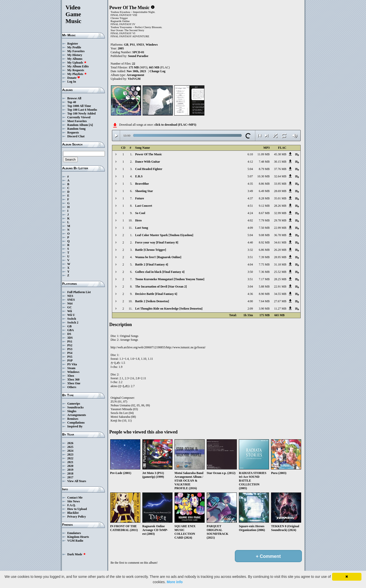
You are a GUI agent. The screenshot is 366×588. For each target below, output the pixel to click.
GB (70, 326)
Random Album (78, 125)
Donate (74, 78)
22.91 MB (280, 287)
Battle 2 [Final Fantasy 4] (152, 264)
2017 (70, 477)
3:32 (250, 250)
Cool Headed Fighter (149, 169)
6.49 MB (264, 191)
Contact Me (75, 498)
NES (70, 296)
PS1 (70, 342)
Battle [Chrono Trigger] (151, 250)
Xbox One (74, 383)
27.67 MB (280, 301)
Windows (73, 372)
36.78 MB (280, 235)
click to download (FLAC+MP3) (175, 125)
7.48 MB (264, 162)
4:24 (250, 213)
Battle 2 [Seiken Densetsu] (152, 301)
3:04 (250, 287)
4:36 (250, 294)
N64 (70, 304)
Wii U (71, 315)
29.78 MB (280, 220)
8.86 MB (264, 184)
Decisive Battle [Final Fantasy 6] (156, 294)
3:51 (250, 257)
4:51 (250, 206)
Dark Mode (77, 554)
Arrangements (77, 415)
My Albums (75, 59)
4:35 (250, 184)
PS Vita (72, 364)
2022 (70, 458)
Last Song (142, 228)
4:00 (250, 301)
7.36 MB (264, 272)
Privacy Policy (77, 517)
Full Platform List (79, 292)
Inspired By (75, 426)
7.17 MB (264, 279)
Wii (70, 311)
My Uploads (77, 63)
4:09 (250, 228)
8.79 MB (264, 169)
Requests (73, 132)
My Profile (74, 47)
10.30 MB (264, 176)
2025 (70, 447)
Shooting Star (144, 191)
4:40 (250, 242)
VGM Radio (75, 541)
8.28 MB (264, 198)
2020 (70, 466)
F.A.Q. (72, 505)
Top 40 (72, 102)
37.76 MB (280, 169)
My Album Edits (78, 66)
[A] (91, 125)
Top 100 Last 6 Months (82, 110)
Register (73, 44)
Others (72, 387)
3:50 (250, 272)
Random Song (76, 129)
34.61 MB (280, 242)
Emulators (74, 533)
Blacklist (73, 513)
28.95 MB (280, 257)
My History (75, 55)
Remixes (73, 419)
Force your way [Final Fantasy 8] (157, 242)
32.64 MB (280, 176)
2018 (70, 473)
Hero (139, 220)
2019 (70, 470)
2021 (70, 462)
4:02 (250, 220)
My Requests (76, 70)
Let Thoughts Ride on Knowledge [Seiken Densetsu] (169, 309)
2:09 (250, 309)
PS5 (70, 357)
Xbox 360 (73, 380)
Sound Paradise (138, 56)
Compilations (76, 423)
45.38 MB (280, 154)
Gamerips (74, 404)
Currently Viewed (79, 117)
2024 (70, 451)
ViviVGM (134, 79)
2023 (70, 454)
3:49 (250, 191)
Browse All (74, 98)
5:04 (250, 169)
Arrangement (135, 75)
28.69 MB (280, 191)
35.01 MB (280, 198)
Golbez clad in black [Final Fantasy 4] (160, 272)
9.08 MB (264, 235)
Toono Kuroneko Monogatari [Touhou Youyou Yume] (170, 279)
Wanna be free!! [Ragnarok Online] (158, 257)
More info (175, 582)
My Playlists (77, 74)
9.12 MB (264, 206)
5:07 (250, 176)
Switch (72, 319)
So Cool (140, 213)
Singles (72, 411)
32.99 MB (280, 213)
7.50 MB (264, 228)
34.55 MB (280, 294)
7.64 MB (264, 301)
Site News (74, 501)
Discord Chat (76, 136)
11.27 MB (280, 309)
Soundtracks (76, 407)
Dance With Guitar (148, 162)
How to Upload (77, 509)
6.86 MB (264, 250)
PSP (70, 361)
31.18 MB (280, 264)
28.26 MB (280, 206)
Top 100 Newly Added (82, 113)
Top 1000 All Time (79, 106)
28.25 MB (280, 279)
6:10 (250, 154)
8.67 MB (264, 213)
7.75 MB (264, 264)
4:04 (250, 264)
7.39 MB (264, 257)
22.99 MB (280, 228)
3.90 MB (264, 309)
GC (70, 307)
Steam (71, 368)
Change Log (158, 71)
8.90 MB (264, 294)
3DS (70, 338)
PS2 (70, 345)
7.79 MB (264, 220)
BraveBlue (142, 184)
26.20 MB (280, 250)
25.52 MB (280, 272)
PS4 (70, 353)
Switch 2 (73, 323)
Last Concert (144, 206)
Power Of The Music (149, 154)
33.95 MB (280, 184)
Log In (72, 82)
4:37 (250, 198)
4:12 (250, 162)
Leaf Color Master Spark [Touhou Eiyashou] (164, 235)
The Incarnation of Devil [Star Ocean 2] (161, 287)
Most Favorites (77, 121)
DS (69, 334)
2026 (70, 443)
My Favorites (76, 51)
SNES (71, 300)
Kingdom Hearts (78, 537)
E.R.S (139, 176)
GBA (71, 330)
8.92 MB (264, 242)
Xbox (71, 376)
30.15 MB (280, 162)
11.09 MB (263, 154)
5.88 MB (264, 287)
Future (140, 198)
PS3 (70, 349)
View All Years (77, 481)
